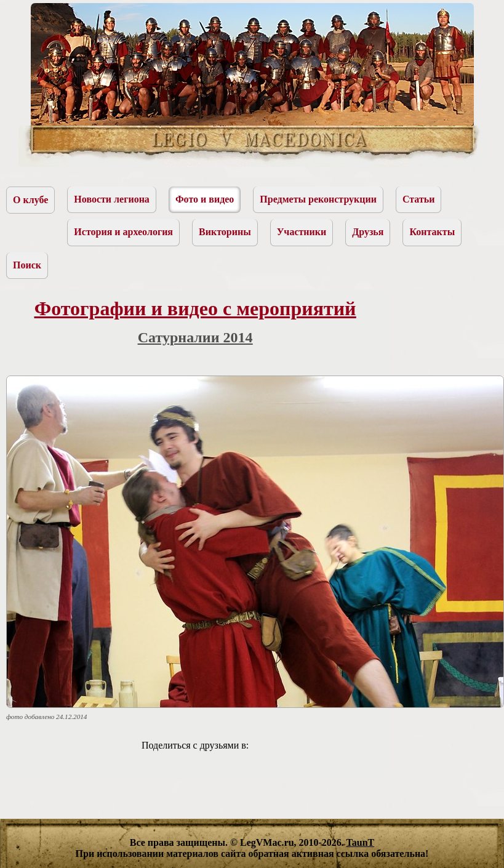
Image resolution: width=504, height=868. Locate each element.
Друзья (368, 232)
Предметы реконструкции (318, 199)
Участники (302, 232)
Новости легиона (112, 199)
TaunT (361, 842)
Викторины (225, 232)
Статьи (419, 199)
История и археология (123, 232)
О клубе (30, 200)
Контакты (432, 232)
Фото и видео (205, 199)
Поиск (27, 265)
